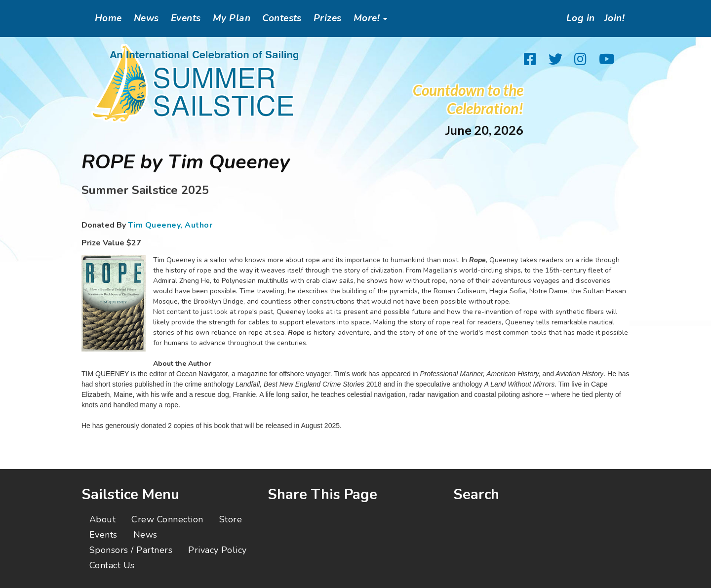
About (102, 519)
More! (367, 18)
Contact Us (112, 565)
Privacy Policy (217, 550)
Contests (282, 18)
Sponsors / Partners (131, 550)
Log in (577, 18)
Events (186, 18)
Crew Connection (167, 519)
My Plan (232, 18)
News (146, 18)
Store (231, 519)
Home (108, 18)
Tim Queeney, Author (170, 225)
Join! (613, 18)
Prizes (328, 18)
